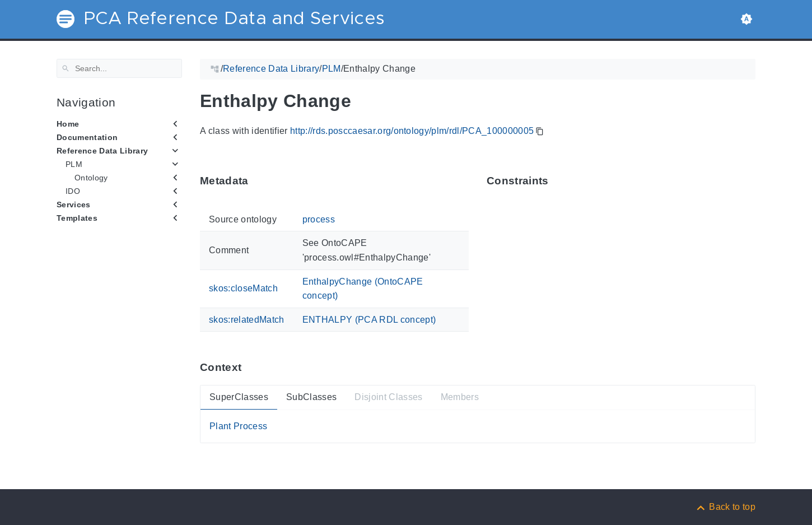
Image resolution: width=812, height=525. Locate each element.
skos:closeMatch (243, 288)
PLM (74, 164)
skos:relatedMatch (247, 319)
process (319, 219)
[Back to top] (725, 507)
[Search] (119, 68)
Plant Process (238, 426)
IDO (73, 191)
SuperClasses (239, 397)
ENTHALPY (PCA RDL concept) (369, 319)
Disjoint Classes (388, 397)
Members (460, 397)
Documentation (87, 137)
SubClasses (311, 397)
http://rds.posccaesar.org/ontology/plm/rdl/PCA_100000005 (412, 131)
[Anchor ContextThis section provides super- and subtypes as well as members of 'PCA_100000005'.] (250, 367)
